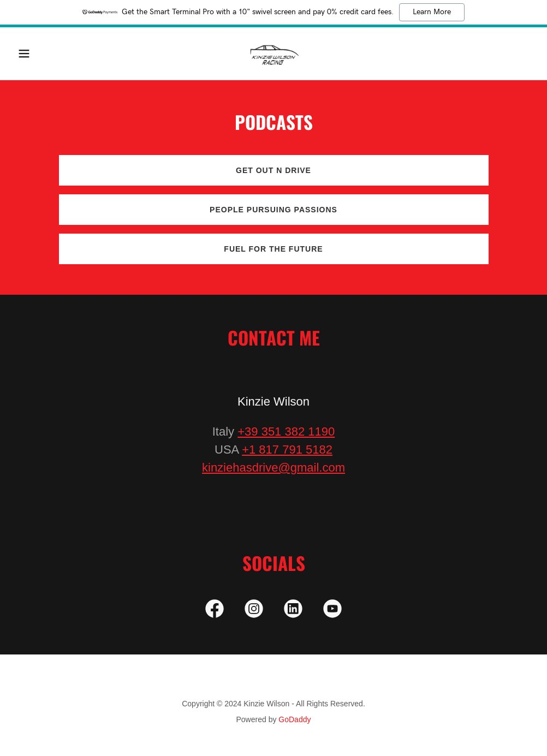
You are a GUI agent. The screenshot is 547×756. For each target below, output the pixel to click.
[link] (274, 53)
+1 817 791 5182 (287, 450)
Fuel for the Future (273, 249)
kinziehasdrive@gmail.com (273, 468)
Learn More (432, 12)
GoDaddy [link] (295, 719)
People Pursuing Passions (273, 210)
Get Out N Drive (273, 170)
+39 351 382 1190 (286, 431)
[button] (52, 53)
